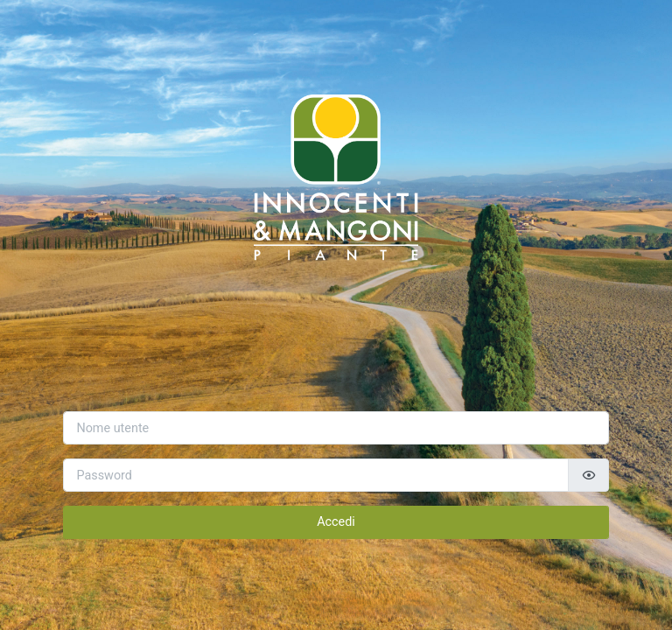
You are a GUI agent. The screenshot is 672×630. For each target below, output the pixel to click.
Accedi (336, 522)
